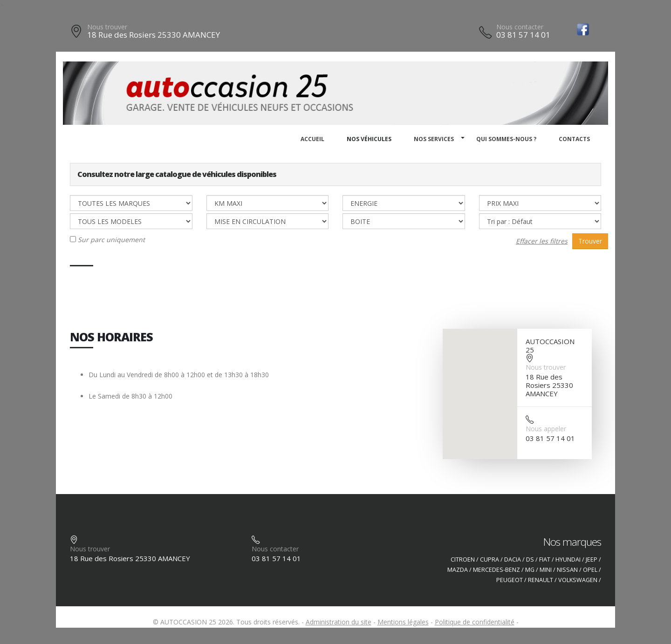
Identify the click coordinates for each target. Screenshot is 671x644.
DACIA (513, 559)
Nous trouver (107, 27)
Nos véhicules (369, 139)
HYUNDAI (568, 559)
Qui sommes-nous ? (506, 139)
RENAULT (541, 580)
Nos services (434, 139)
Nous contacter (520, 27)
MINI (546, 570)
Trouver (590, 241)
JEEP (592, 559)
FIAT (545, 559)
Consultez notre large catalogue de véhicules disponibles (177, 174)
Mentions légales (403, 622)
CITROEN (463, 559)
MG (530, 570)
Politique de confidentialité (475, 622)
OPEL (590, 570)
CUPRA (490, 559)
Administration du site (339, 622)
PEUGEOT (510, 580)
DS (530, 559)
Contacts (574, 139)
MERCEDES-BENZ (496, 570)
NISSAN (567, 570)
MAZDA (458, 570)
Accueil (312, 139)
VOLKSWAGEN (578, 580)
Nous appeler (546, 429)
